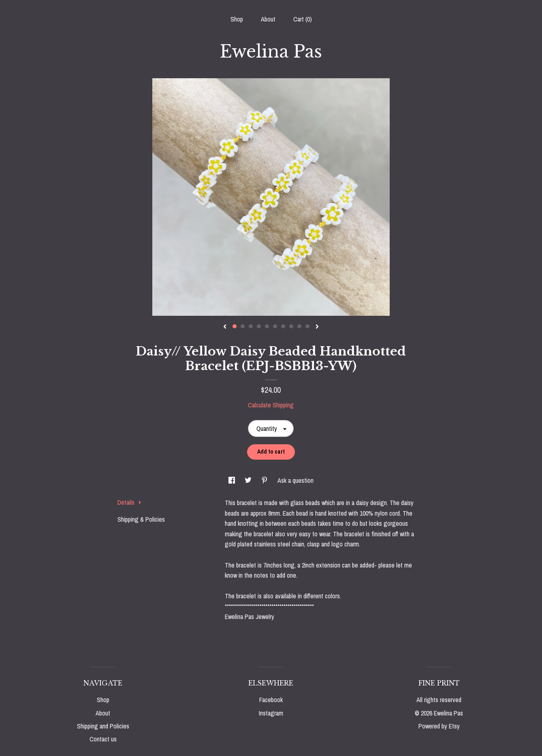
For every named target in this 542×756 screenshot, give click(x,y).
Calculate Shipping (271, 405)
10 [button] (307, 326)
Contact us (103, 739)
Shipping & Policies (141, 519)
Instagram (271, 713)
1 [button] (235, 326)
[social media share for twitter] (249, 480)
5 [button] (267, 326)
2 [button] (243, 326)
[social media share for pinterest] (265, 480)
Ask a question (296, 480)
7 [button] (283, 326)
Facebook (271, 700)
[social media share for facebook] (233, 480)
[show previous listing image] (225, 327)
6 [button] (275, 326)
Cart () (303, 19)
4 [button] (259, 326)
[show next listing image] (317, 327)
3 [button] (251, 326)
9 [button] (299, 326)
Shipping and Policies (103, 726)
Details (129, 502)
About (268, 19)
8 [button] (291, 326)
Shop (237, 19)
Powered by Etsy (439, 726)
